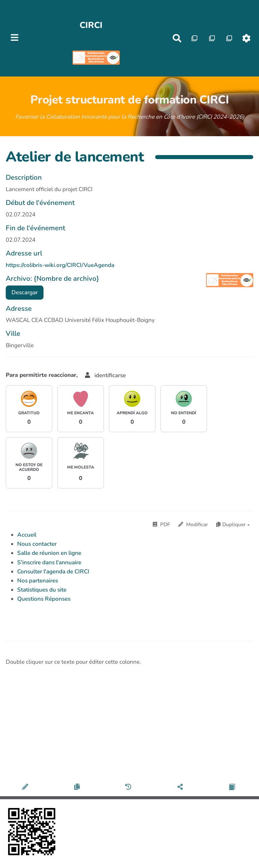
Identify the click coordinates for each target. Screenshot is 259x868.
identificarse (105, 375)
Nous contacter (37, 544)
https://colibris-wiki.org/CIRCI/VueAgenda (60, 265)
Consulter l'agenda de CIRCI (53, 572)
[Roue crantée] (247, 38)
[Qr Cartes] (194, 38)
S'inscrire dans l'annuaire (49, 562)
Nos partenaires (38, 581)
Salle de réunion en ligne (49, 553)
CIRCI (91, 25)
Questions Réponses (44, 599)
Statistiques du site (42, 590)
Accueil (27, 535)
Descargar (25, 292)
